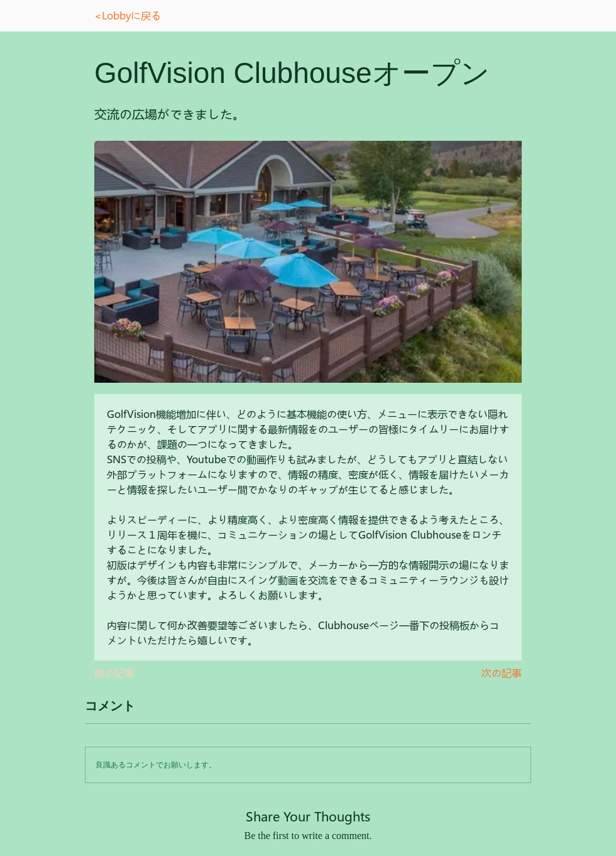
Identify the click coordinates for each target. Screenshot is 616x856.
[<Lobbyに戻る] (140, 16)
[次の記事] (490, 673)
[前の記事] (136, 673)
